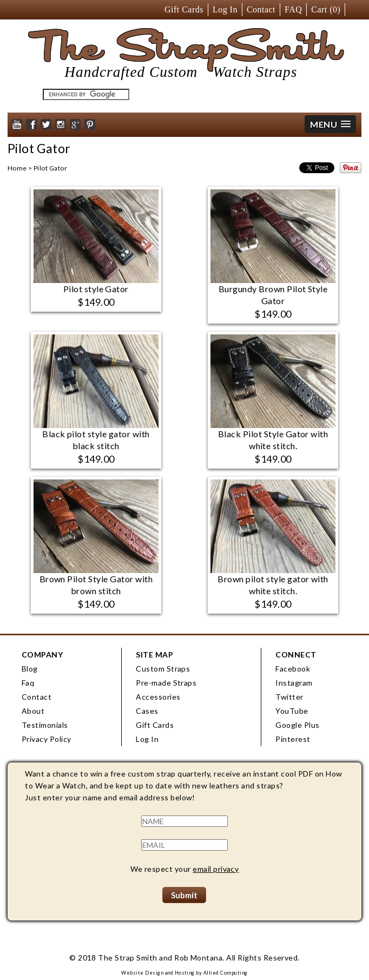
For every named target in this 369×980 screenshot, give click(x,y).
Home (17, 168)
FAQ (293, 9)
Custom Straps (163, 669)
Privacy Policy (47, 739)
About (33, 711)
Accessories (158, 697)
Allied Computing (226, 973)
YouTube (292, 711)
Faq (28, 683)
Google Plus (297, 725)
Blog (30, 669)
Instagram (294, 683)
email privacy (216, 869)
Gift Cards (184, 9)
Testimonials (45, 725)
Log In (225, 9)
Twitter (289, 697)
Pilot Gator (50, 168)
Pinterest (293, 739)
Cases (147, 711)
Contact (261, 9)
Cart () (326, 9)
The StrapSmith (195, 54)
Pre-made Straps (166, 683)
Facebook (293, 669)
